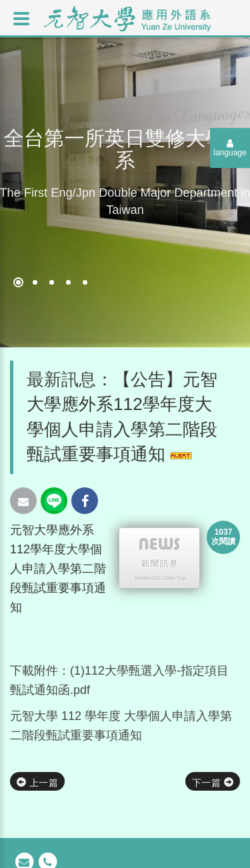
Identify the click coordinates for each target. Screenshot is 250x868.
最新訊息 (61, 379)
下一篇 (213, 783)
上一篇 (37, 783)
